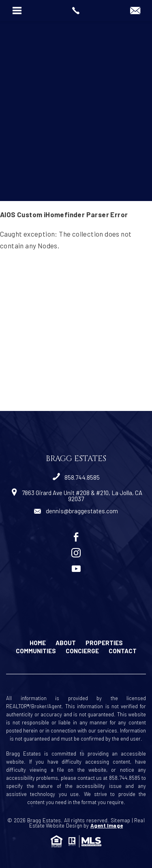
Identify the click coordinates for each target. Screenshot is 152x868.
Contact (123, 651)
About (66, 643)
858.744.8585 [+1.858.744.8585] (76, 477)
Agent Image (107, 826)
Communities (36, 651)
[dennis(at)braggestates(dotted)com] (135, 11)
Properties (104, 643)
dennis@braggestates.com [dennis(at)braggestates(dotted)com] (76, 511)
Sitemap (120, 820)
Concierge (82, 651)
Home (38, 643)
